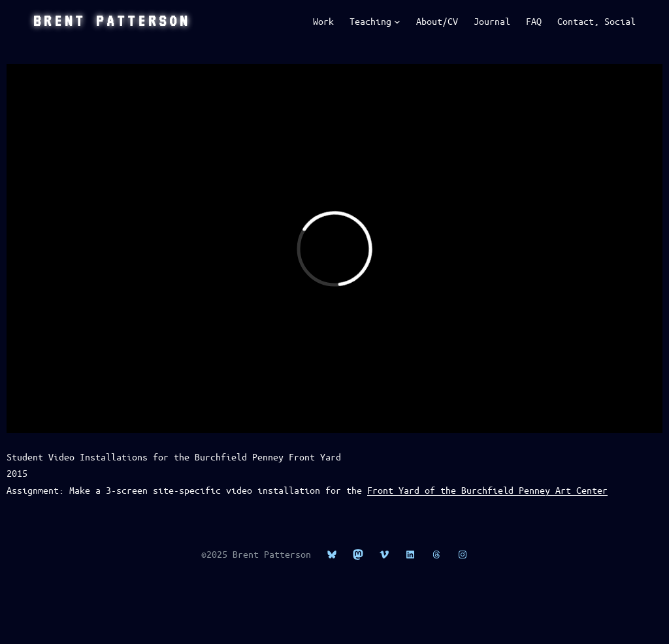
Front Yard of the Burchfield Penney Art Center (487, 490)
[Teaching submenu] (397, 22)
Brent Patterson (112, 21)
